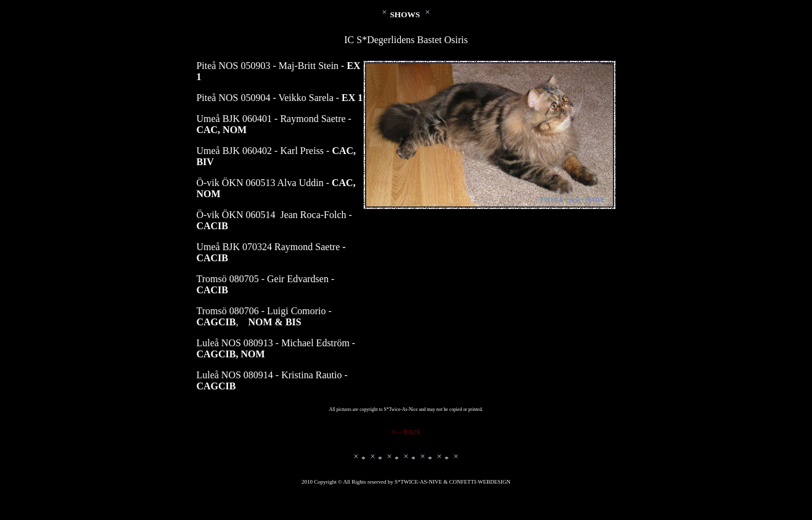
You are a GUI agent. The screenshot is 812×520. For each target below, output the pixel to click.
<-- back (406, 432)
